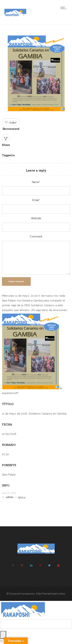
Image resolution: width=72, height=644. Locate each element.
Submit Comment (16, 281)
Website (36, 218)
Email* (36, 200)
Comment (36, 237)
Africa (22, 497)
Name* (36, 182)
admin (10, 497)
